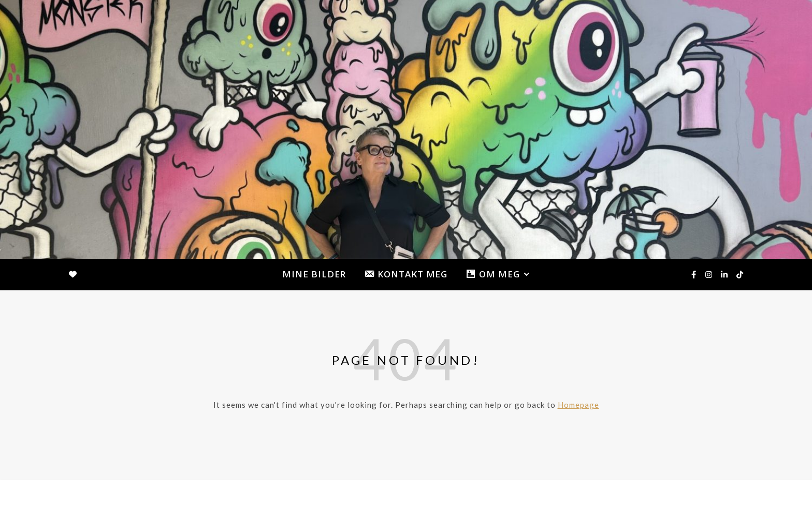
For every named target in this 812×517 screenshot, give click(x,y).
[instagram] (709, 274)
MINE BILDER (314, 274)
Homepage (578, 405)
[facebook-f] (694, 274)
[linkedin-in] (725, 274)
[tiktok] (740, 274)
